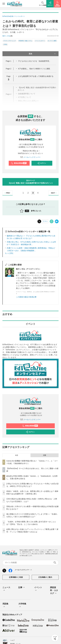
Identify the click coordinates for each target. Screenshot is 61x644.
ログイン (42, 163)
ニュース (6, 589)
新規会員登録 (19, 163)
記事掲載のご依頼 (16, 577)
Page (8, 61)
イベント (38, 589)
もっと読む (9, 253)
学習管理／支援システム (25, 41)
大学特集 (22, 605)
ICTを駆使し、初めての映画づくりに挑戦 (34, 69)
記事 (22, 587)
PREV (7, 193)
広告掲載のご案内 (45, 577)
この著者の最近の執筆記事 (26, 297)
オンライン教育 (52, 41)
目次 (42, 54)
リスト (45, 221)
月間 (44, 455)
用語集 (5, 605)
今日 (17, 455)
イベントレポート (40, 41)
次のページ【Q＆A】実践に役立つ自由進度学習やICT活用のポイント (30, 182)
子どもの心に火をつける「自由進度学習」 (34, 61)
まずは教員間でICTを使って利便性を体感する (36, 76)
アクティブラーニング (10, 41)
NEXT (54, 193)
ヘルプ (12, 640)
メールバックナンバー (30, 157)
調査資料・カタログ (54, 591)
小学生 (5, 44)
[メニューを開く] (4, 4)
